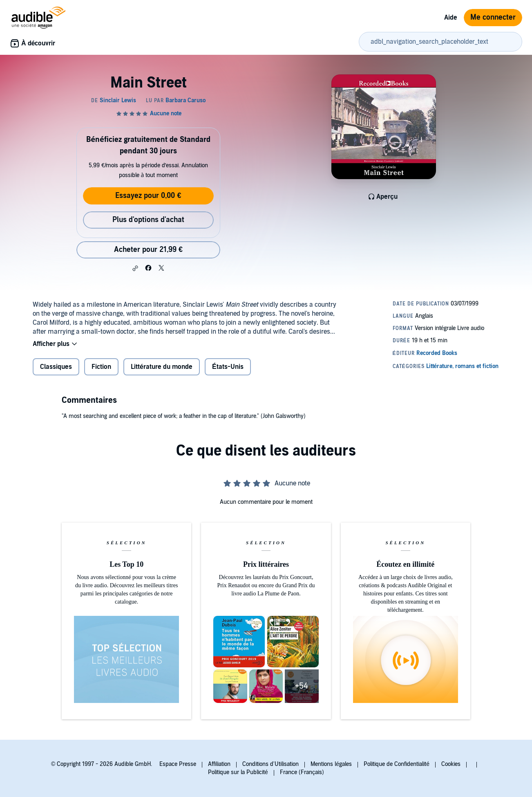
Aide (451, 18)
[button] (135, 268)
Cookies (451, 764)
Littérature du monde (162, 367)
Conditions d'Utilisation (270, 764)
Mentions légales (331, 764)
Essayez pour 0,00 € (148, 196)
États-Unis (228, 367)
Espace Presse (178, 764)
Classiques (56, 367)
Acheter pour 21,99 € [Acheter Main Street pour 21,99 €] (148, 250)
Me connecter (493, 17)
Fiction (101, 367)
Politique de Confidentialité (397, 764)
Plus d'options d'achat (148, 220)
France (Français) (302, 772)
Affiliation (219, 764)
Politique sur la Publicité (238, 772)
